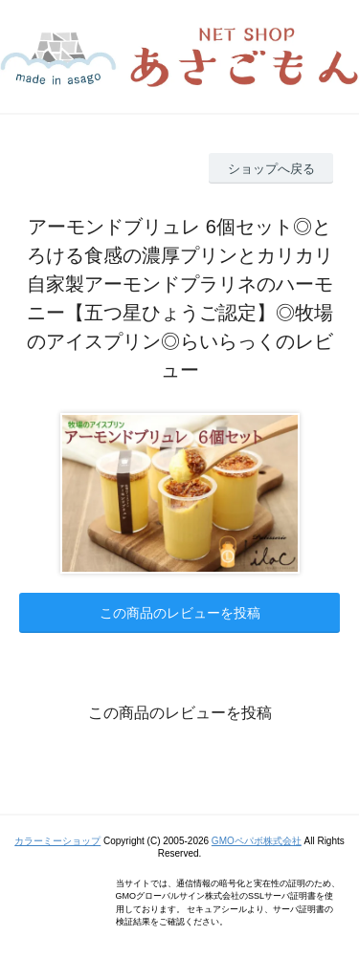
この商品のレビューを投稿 (180, 613)
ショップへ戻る (271, 169)
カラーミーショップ (57, 841)
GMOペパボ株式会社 (257, 841)
